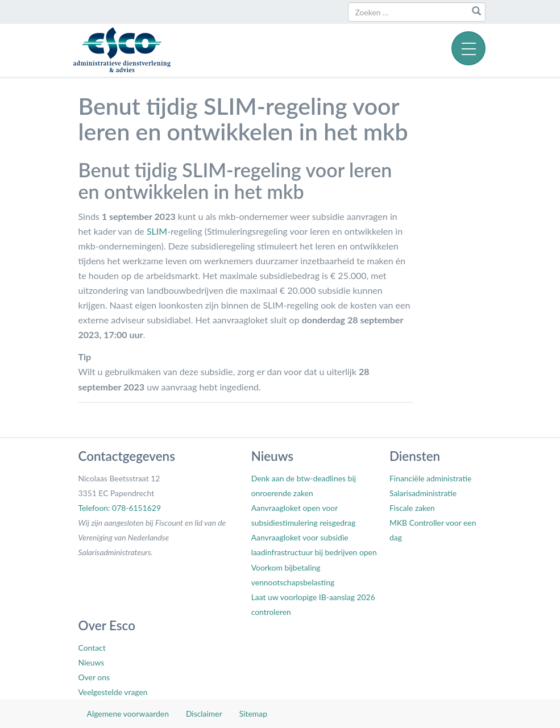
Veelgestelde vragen (113, 692)
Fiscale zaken (412, 508)
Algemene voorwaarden (128, 714)
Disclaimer (204, 714)
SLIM (157, 231)
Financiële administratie (430, 478)
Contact (92, 648)
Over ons (94, 677)
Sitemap (253, 714)
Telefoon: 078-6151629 (120, 508)
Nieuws (92, 662)
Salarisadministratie (423, 493)
